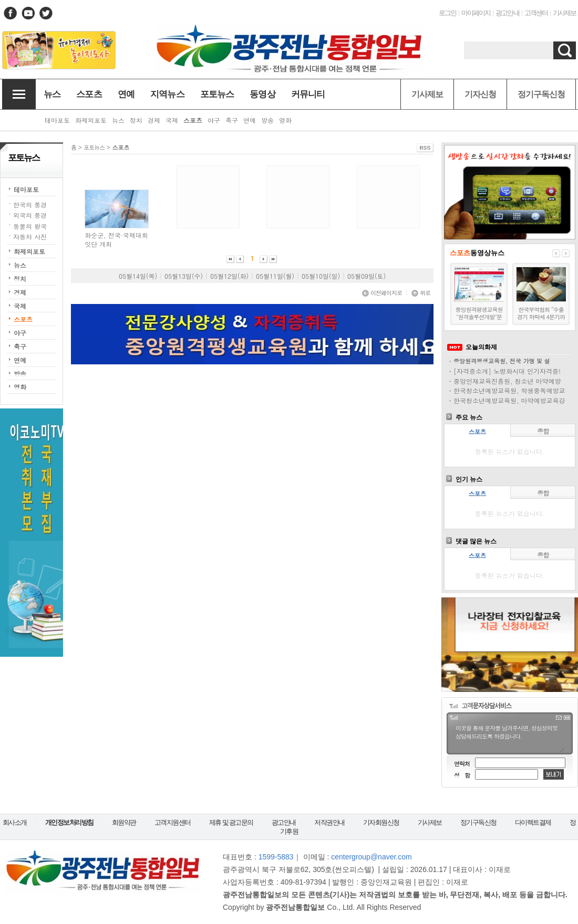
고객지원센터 (173, 822)
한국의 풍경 (30, 204)
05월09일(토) (367, 276)
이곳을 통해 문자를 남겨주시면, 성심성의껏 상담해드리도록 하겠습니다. (510, 738)
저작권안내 (329, 822)
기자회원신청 (381, 822)
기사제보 (564, 13)
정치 (20, 279)
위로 (421, 293)
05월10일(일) (321, 276)
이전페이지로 (382, 293)
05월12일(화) (229, 276)
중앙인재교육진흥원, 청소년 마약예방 (507, 381)
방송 (20, 374)
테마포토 (26, 189)
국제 (20, 306)
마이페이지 (476, 13)
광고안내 (507, 13)
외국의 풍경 (30, 215)
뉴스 (20, 265)
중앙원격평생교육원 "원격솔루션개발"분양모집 (479, 317)
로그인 (447, 13)
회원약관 (124, 822)
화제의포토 (29, 251)
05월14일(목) (138, 276)
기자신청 (480, 94)
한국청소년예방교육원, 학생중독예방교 (509, 390)
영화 (20, 387)
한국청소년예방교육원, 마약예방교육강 (509, 400)
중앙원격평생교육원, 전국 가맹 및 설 (502, 361)
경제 (20, 292)
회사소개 (15, 822)
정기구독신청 (541, 94)
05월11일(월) (275, 276)
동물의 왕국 (30, 226)
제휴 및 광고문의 (231, 822)
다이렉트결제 (533, 822)
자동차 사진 (30, 237)
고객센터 (536, 13)
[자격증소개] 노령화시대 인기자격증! (507, 371)
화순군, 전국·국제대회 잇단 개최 (116, 239)
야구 (20, 333)
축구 (20, 346)
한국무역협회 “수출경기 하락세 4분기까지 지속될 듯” (541, 317)
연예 (20, 360)
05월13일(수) (184, 276)
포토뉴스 (94, 147)
